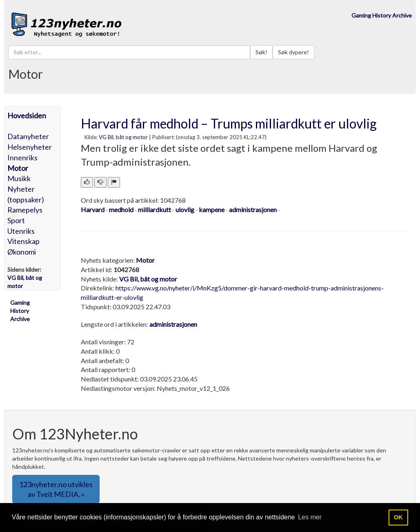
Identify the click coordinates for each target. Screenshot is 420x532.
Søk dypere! (293, 52)
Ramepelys (25, 210)
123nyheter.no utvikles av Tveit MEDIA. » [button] (56, 489)
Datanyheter (28, 136)
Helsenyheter (30, 147)
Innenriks (22, 157)
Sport (16, 220)
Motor (18, 168)
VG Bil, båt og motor (123, 137)
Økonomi (22, 252)
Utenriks (21, 231)
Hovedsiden (27, 115)
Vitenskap (23, 241)
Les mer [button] (310, 517)
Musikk (19, 178)
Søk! (261, 52)
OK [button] (398, 517)
